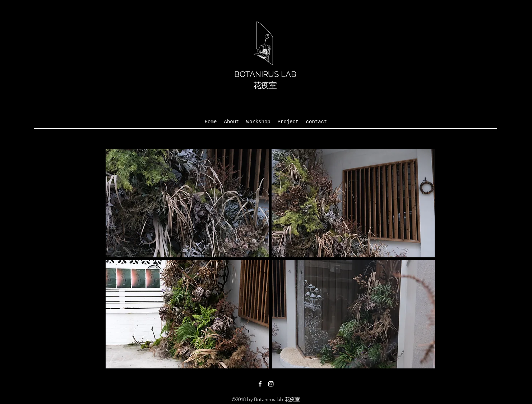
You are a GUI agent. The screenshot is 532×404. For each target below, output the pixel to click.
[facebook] (260, 384)
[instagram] (271, 384)
